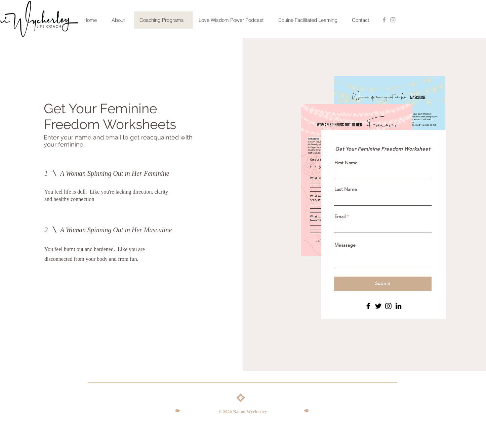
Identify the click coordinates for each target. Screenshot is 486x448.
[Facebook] (368, 306)
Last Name (346, 189)
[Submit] (383, 284)
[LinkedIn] (398, 306)
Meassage (345, 245)
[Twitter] (378, 306)
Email (340, 216)
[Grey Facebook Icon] (384, 20)
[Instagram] (388, 306)
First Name (346, 163)
